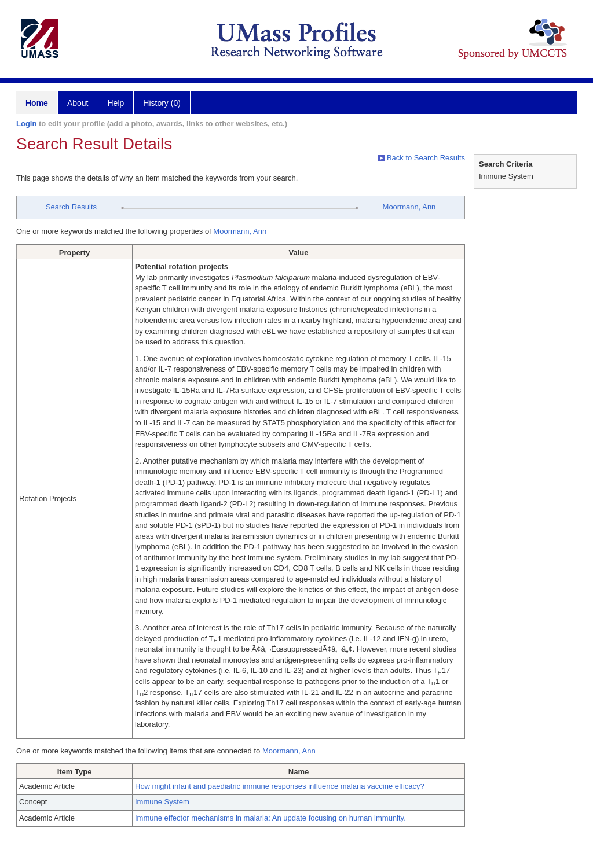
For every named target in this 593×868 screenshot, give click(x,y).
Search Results (71, 207)
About (78, 103)
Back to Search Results (422, 158)
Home (37, 103)
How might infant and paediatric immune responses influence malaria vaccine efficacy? (280, 786)
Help (116, 103)
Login (26, 124)
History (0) (162, 103)
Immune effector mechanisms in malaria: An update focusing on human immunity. (270, 818)
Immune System (162, 802)
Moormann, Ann (409, 207)
